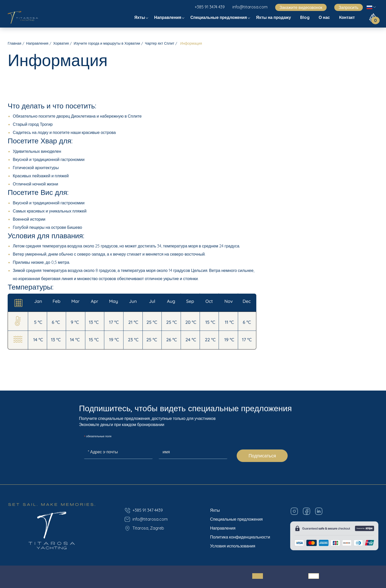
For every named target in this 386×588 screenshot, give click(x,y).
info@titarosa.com (250, 7)
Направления (168, 17)
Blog (305, 17)
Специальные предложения (219, 17)
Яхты (140, 17)
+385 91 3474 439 (210, 7)
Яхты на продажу (274, 17)
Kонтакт (348, 17)
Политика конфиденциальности (240, 537)
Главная (14, 43)
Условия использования (232, 546)
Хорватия (61, 43)
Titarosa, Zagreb (144, 528)
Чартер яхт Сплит (160, 43)
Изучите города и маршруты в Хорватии (107, 43)
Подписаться (262, 456)
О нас (325, 17)
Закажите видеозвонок (301, 7)
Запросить (349, 7)
